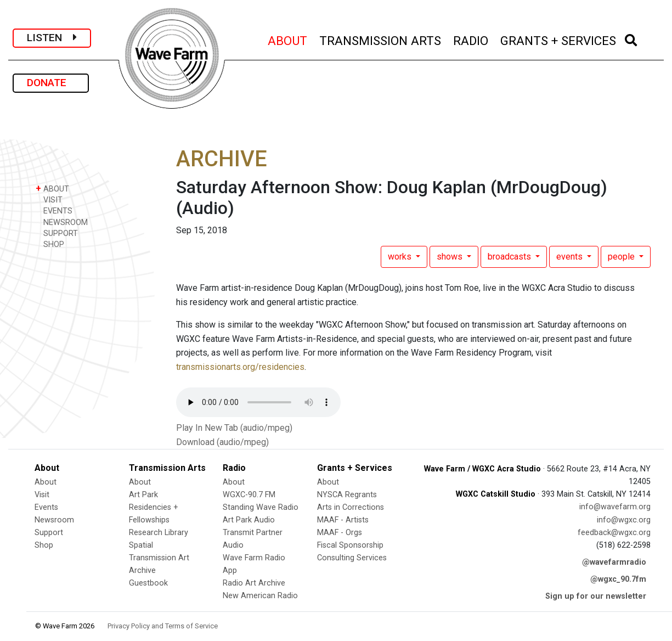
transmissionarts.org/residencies (240, 367)
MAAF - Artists (343, 520)
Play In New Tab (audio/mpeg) (234, 428)
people (622, 257)
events (571, 257)
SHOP (50, 244)
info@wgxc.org (624, 520)
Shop (44, 545)
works (401, 257)
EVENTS (54, 210)
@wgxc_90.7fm (618, 579)
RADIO (471, 39)
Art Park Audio (249, 520)
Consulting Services (352, 558)
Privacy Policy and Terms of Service (163, 626)
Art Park (143, 495)
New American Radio (260, 596)
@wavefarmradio (614, 562)
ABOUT (288, 39)
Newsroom (54, 520)
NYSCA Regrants (347, 495)
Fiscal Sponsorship (350, 545)
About (46, 482)
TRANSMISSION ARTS (381, 39)
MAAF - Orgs (340, 533)
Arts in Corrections (351, 507)
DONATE (51, 83)
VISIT (49, 199)
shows (451, 257)
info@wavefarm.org (615, 507)
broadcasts (510, 257)
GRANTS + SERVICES (559, 39)
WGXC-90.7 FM (249, 495)
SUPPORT (57, 233)
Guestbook (148, 583)
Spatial (141, 545)
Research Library (159, 533)
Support (49, 533)
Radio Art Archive (254, 583)
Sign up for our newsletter (596, 596)
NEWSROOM (62, 222)
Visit (42, 495)
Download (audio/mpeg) (222, 442)
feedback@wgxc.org (614, 533)
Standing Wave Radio (261, 507)
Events (46, 507)
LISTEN (52, 38)
